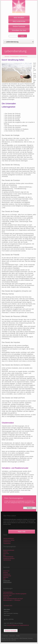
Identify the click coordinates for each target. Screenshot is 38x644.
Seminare (30, 508)
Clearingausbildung (8, 592)
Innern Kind (6, 553)
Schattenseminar (7, 576)
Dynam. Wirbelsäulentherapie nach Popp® (13, 599)
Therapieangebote (14, 56)
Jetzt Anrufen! (19, 19)
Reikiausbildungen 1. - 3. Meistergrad (12, 600)
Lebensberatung (24, 56)
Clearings (5, 552)
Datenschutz (12, 636)
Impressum (6, 636)
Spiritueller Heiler (7, 595)
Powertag (5, 573)
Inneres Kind (6, 571)
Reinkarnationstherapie (9, 550)
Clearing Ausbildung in (9, 538)
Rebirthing (6, 577)
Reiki (4, 555)
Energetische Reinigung (9, 558)
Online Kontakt (11, 631)
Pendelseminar (7, 574)
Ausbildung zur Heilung (9, 540)
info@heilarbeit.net (24, 625)
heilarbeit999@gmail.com (13, 625)
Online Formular (19, 28)
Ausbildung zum (7, 542)
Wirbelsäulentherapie (8, 557)
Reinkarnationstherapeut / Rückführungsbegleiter (15, 594)
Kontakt (18, 636)
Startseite (7, 56)
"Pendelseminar (7, 543)
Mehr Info (22, 532)
